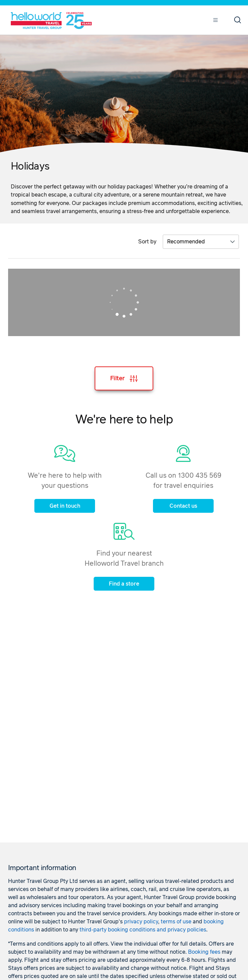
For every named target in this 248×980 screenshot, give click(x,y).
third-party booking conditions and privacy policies (143, 930)
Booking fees (204, 952)
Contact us (183, 506)
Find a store (124, 584)
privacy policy (141, 922)
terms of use (176, 922)
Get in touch (65, 506)
